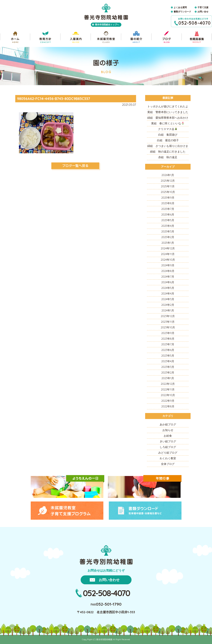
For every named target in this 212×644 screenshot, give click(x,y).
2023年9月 (168, 333)
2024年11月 (168, 254)
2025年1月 (168, 243)
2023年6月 (168, 350)
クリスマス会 (168, 129)
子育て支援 (203, 7)
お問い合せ (203, 12)
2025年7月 (168, 209)
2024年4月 (168, 294)
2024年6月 (168, 282)
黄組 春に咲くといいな (168, 123)
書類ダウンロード (182, 12)
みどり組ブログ (168, 453)
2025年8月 (168, 203)
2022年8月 (168, 406)
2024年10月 (168, 260)
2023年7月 (168, 344)
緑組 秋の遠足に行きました (168, 152)
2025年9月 (168, 198)
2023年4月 (168, 361)
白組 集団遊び (168, 135)
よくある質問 (180, 7)
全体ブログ (168, 464)
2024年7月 (168, 277)
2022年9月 (168, 401)
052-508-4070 (106, 593)
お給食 (168, 436)
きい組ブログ (168, 441)
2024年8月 (168, 271)
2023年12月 (168, 316)
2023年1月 (168, 378)
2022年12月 (168, 384)
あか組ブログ (168, 424)
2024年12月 (168, 248)
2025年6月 (168, 215)
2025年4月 (168, 226)
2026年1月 (168, 175)
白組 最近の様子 (168, 140)
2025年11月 (168, 186)
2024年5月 (168, 288)
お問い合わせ (109, 580)
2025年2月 (168, 237)
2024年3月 (168, 299)
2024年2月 (168, 305)
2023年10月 (168, 327)
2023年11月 (168, 322)
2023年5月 (168, 356)
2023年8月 (168, 339)
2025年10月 (168, 192)
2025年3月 (168, 231)
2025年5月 (168, 220)
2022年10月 (168, 395)
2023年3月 (168, 367)
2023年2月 (168, 373)
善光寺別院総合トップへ (107, 24)
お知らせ (168, 430)
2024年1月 (168, 310)
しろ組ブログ (168, 447)
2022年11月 (168, 389)
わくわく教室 (168, 458)
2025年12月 (168, 181)
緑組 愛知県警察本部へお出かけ (168, 118)
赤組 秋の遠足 (168, 157)
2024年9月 (168, 265)
